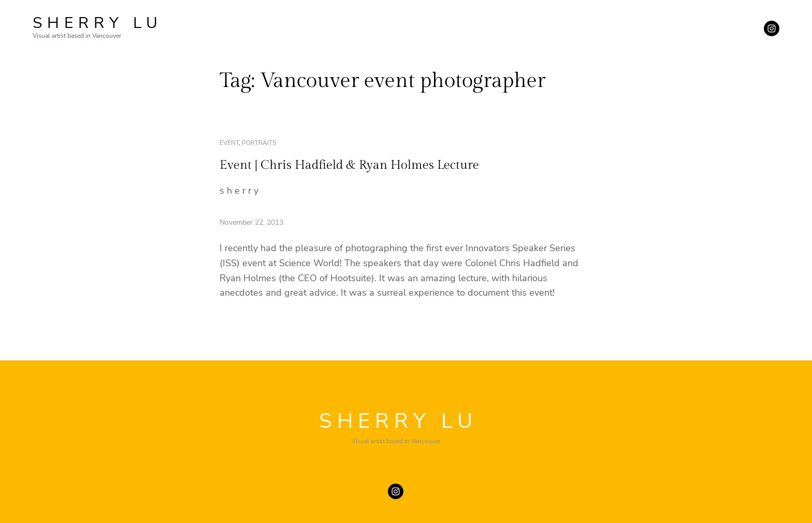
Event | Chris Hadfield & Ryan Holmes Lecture (349, 165)
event (229, 143)
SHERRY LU (98, 23)
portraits (259, 143)
